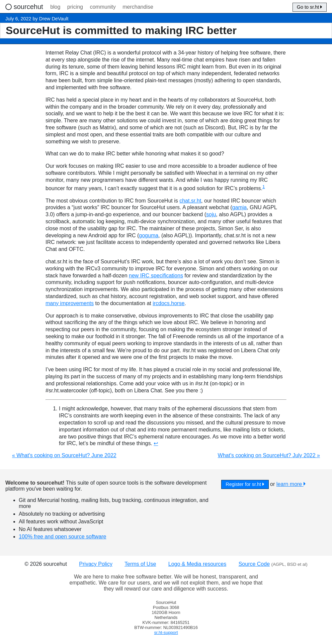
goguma (149, 235)
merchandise (138, 7)
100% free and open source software (63, 537)
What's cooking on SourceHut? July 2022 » (269, 455)
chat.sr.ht (190, 201)
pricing (75, 7)
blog (55, 7)
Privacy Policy (96, 564)
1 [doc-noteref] (264, 187)
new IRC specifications (156, 276)
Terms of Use (140, 564)
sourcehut (29, 7)
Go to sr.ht (310, 7)
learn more (291, 484)
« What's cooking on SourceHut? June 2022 (64, 455)
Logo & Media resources (197, 564)
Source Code (254, 564)
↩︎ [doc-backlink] (156, 443)
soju (211, 214)
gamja (240, 207)
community (103, 7)
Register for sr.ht (245, 484)
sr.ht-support (166, 632)
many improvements (70, 303)
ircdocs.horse (169, 303)
